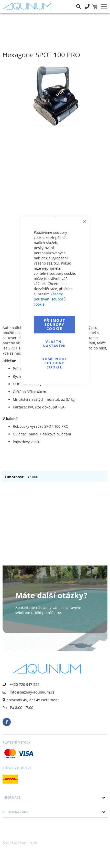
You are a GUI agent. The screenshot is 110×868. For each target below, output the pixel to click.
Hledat (79, 3)
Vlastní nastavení (54, 344)
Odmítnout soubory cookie (54, 363)
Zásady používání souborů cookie (50, 299)
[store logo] (28, 7)
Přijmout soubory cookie (54, 324)
